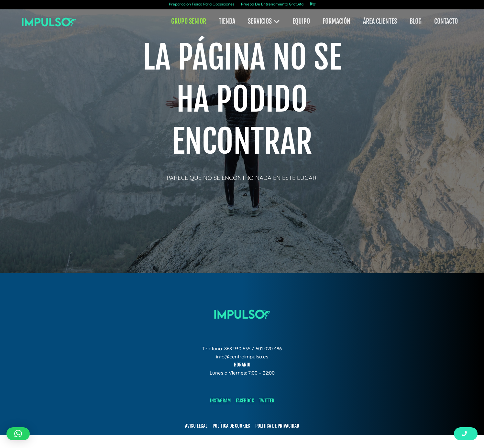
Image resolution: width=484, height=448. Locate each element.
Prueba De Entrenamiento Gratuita (272, 4)
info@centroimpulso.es (242, 357)
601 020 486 (269, 349)
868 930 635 (237, 349)
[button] (18, 434)
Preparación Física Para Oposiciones (202, 4)
